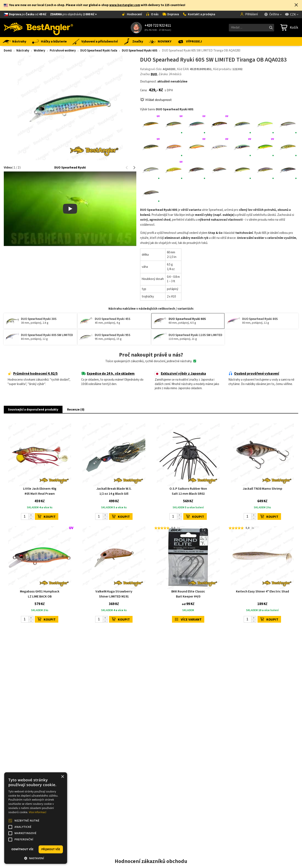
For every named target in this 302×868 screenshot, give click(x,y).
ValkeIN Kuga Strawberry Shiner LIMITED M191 (114, 594)
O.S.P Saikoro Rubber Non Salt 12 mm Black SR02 (188, 491)
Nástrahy (14, 41)
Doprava (171, 14)
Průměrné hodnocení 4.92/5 (33, 374)
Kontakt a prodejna (199, 14)
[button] (296, 5)
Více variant (188, 619)
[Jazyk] (273, 14)
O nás (152, 14)
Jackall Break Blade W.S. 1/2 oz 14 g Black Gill (114, 491)
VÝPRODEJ (189, 41)
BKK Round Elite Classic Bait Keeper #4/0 (188, 594)
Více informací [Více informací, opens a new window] (38, 812)
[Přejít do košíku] (289, 28)
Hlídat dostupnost (156, 100)
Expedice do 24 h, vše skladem (108, 374)
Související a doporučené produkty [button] (33, 410)
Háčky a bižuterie (49, 41)
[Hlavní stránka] (38, 28)
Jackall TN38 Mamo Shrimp (262, 489)
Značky (133, 41)
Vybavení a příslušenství (95, 41)
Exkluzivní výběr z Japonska (180, 374)
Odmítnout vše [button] (22, 849)
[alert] (36, 818)
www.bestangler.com (125, 5)
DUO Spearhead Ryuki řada (99, 51)
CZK (290, 14)
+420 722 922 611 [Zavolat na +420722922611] (158, 26)
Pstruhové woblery (63, 51)
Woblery (39, 51)
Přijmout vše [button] (51, 849)
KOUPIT (47, 517)
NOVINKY (160, 41)
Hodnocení (132, 14)
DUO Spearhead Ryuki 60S (140, 51)
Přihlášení (249, 14)
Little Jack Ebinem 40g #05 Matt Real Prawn (40, 491)
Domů (8, 51)
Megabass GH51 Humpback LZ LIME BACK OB (40, 594)
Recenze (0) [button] (76, 410)
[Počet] (27, 516)
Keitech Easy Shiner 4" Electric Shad (262, 591)
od (53, 14)
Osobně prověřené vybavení (254, 374)
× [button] (62, 777)
